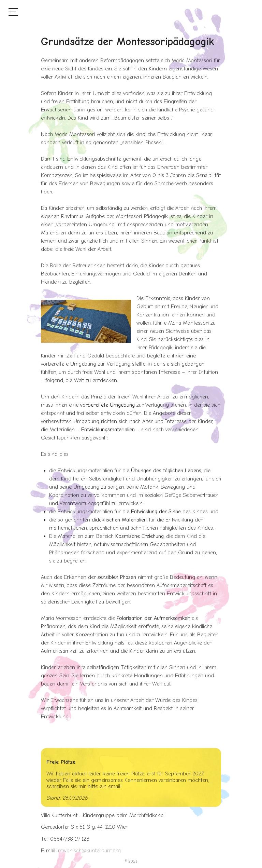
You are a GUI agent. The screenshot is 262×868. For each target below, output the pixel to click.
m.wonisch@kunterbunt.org (89, 851)
